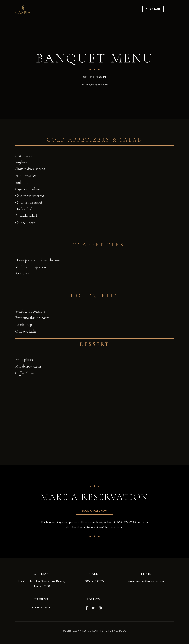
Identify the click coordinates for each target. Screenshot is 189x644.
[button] (153, 9)
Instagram (100, 608)
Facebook (87, 608)
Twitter (93, 608)
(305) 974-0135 (94, 581)
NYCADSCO (119, 631)
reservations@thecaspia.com (146, 581)
